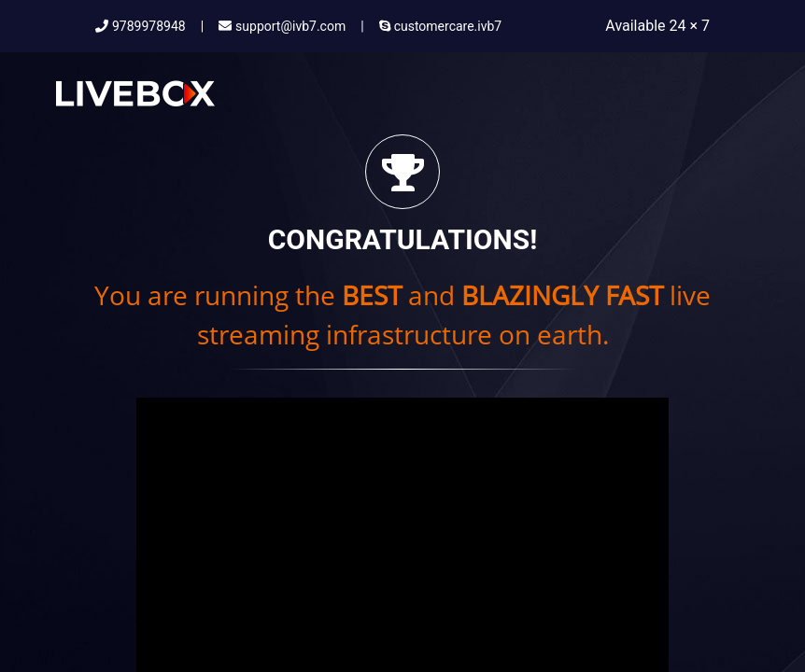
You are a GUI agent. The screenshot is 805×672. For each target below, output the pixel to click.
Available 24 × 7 (657, 26)
